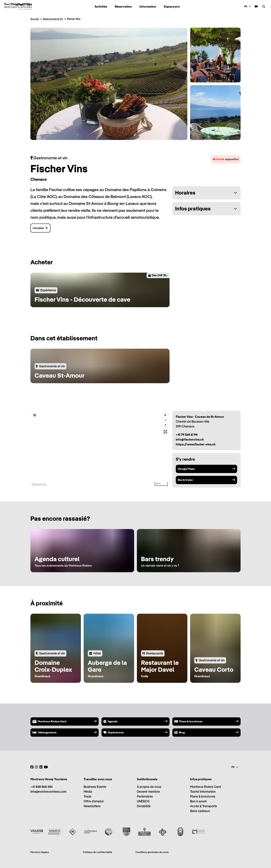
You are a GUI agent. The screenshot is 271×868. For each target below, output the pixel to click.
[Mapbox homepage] (39, 485)
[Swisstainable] (109, 832)
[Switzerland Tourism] (91, 832)
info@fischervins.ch (190, 439)
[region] (100, 449)
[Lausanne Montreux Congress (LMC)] (198, 832)
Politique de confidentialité (98, 852)
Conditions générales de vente (152, 852)
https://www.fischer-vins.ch (196, 444)
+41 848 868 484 (41, 787)
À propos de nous (149, 787)
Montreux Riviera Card (205, 787)
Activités (101, 6)
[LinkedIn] (41, 767)
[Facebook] (32, 767)
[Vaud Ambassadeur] (55, 832)
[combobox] (248, 7)
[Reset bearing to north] (165, 425)
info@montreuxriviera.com (48, 792)
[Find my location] (35, 415)
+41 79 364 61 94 (187, 435)
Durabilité (144, 806)
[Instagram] (36, 767)
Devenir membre (148, 792)
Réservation (123, 6)
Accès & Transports (204, 806)
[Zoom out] (165, 420)
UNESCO (143, 801)
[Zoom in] (165, 415)
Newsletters (92, 806)
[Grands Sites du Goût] (144, 832)
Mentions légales (40, 852)
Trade (88, 796)
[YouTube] (46, 767)
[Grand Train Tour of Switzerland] (127, 832)
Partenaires (145, 796)
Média (88, 792)
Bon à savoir (198, 801)
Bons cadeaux (200, 811)
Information (148, 6)
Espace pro (172, 6)
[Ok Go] (162, 832)
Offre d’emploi (94, 801)
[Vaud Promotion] (37, 832)
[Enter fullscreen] (165, 432)
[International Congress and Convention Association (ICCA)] (180, 832)
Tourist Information (203, 792)
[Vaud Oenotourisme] (73, 832)
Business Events (95, 787)
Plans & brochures (203, 796)
